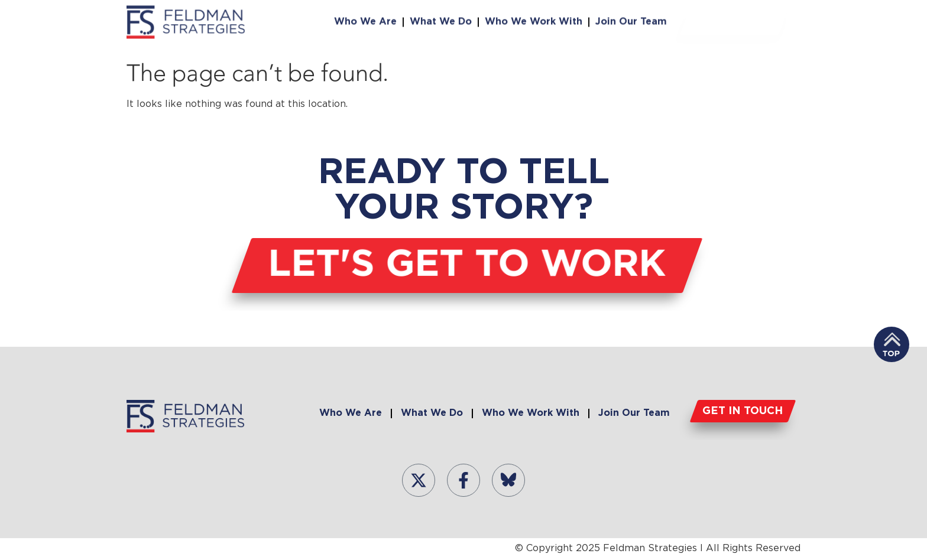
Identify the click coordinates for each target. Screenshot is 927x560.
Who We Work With (534, 20)
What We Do (441, 20)
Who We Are (365, 20)
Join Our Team (631, 20)
